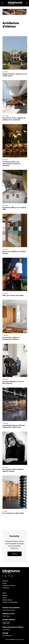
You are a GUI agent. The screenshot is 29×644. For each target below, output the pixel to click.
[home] (15, 3)
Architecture (6, 588)
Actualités (5, 581)
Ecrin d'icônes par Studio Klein (13, 513)
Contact (5, 598)
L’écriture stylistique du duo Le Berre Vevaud (13, 382)
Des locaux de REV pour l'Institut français (14, 252)
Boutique (5, 595)
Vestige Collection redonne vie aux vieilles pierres (15, 75)
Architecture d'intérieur (9, 585)
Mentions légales (7, 600)
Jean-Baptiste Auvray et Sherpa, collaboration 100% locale (14, 426)
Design (4, 583)
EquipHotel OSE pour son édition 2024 (14, 208)
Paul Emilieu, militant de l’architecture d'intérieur (11, 338)
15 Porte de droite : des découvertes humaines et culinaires (11, 164)
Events (4, 593)
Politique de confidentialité (10, 602)
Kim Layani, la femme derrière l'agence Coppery (13, 470)
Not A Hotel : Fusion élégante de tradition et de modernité (14, 119)
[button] (2, 3)
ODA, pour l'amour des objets (13, 295)
